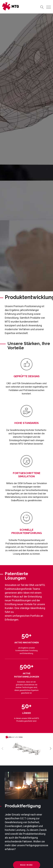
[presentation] (2, 749)
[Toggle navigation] (49, 7)
